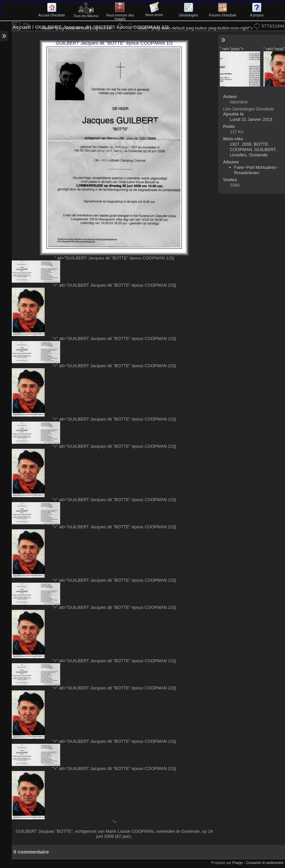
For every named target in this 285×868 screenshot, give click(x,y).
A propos (257, 13)
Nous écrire (154, 13)
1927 (235, 144)
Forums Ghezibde (223, 13)
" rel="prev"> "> (240, 66)
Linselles (238, 155)
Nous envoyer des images (120, 15)
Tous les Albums (86, 14)
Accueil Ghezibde (52, 13)
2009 (246, 144)
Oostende (258, 155)
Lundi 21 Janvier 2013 (251, 119)
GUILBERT (265, 150)
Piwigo (237, 863)
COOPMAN (241, 150)
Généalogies (188, 13)
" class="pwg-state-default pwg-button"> (82, 28)
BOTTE (261, 144)
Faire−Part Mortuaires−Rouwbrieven (256, 170)
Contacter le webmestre (265, 863)
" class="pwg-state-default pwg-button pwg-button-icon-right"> (198, 28)
